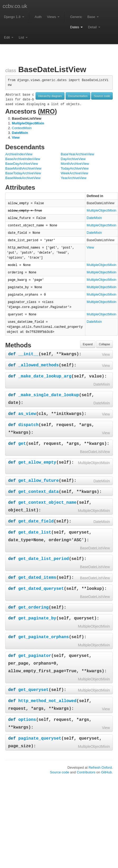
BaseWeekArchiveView (23, 178)
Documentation (78, 96)
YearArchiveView (74, 178)
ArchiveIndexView (19, 154)
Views (53, 17)
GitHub (106, 772)
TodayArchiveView (75, 168)
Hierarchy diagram (50, 96)
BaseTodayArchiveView (23, 173)
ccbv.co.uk (15, 6)
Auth (38, 17)
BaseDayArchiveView (22, 164)
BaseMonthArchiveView (23, 168)
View (16, 137)
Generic (76, 17)
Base (93, 17)
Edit (9, 37)
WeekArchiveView (75, 173)
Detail (94, 27)
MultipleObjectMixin (28, 123)
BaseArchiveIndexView (23, 159)
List (23, 37)
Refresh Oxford (100, 767)
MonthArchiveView (75, 164)
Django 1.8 (14, 17)
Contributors (86, 772)
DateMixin (20, 133)
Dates (76, 27)
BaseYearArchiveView (78, 154)
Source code (102, 96)
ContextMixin (22, 128)
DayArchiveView (73, 159)
